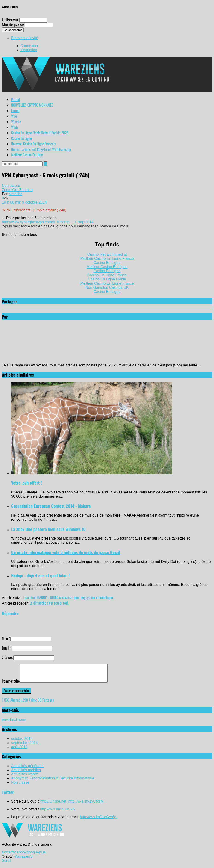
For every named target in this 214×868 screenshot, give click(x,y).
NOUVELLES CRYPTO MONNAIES (32, 105)
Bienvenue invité (25, 38)
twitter (7, 856)
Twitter (8, 796)
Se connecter (13, 30)
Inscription (29, 50)
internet (6, 723)
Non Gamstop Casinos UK (107, 288)
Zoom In (26, 190)
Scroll (6, 864)
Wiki (14, 116)
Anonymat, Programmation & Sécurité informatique (53, 782)
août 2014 (19, 750)
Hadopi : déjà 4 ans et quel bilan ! (40, 575)
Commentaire (11, 685)
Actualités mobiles (26, 773)
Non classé (11, 186)
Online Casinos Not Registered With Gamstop (41, 149)
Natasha (15, 194)
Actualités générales (28, 769)
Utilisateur (10, 20)
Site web (8, 657)
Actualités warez (25, 778)
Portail (15, 100)
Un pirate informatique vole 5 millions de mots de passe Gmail (66, 552)
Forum (15, 111)
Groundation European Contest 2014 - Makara (51, 506)
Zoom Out (11, 190)
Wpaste (16, 122)
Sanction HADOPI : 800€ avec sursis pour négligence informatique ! (70, 597)
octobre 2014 (22, 742)
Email (5, 648)
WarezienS (24, 860)
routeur (22, 723)
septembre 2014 (24, 746)
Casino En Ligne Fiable (107, 279)
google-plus (36, 856)
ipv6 (14, 723)
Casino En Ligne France (107, 275)
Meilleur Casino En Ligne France (107, 258)
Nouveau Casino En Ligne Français (33, 144)
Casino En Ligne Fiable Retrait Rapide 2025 (40, 133)
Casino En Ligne (21, 138)
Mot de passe (13, 25)
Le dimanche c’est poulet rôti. (49, 603)
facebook (19, 856)
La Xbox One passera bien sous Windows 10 (48, 529)
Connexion (29, 46)
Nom (5, 638)
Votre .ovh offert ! (26, 483)
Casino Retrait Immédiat (107, 254)
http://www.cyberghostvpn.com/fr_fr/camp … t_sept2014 (48, 222)
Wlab (14, 127)
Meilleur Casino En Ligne (27, 155)
